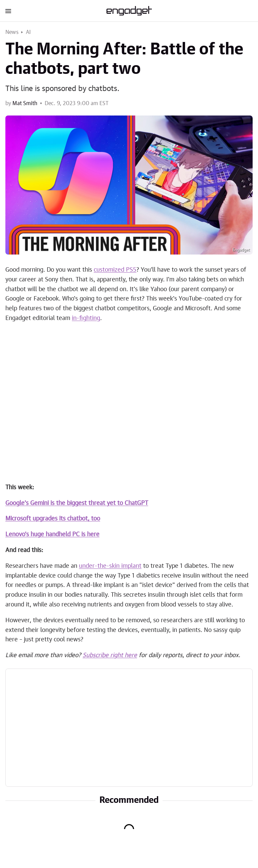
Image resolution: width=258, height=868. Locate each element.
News (12, 32)
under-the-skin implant (110, 566)
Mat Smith (25, 103)
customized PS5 (115, 270)
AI (28, 32)
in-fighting (86, 318)
